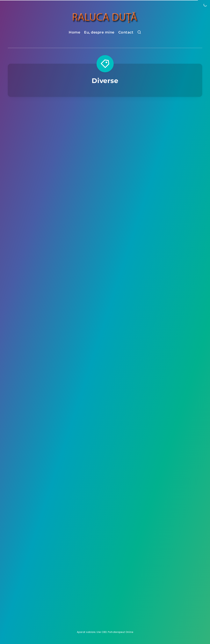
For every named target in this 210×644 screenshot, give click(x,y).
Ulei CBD (102, 632)
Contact (126, 32)
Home (74, 32)
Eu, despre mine (99, 32)
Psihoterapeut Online (120, 632)
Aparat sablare (86, 632)
